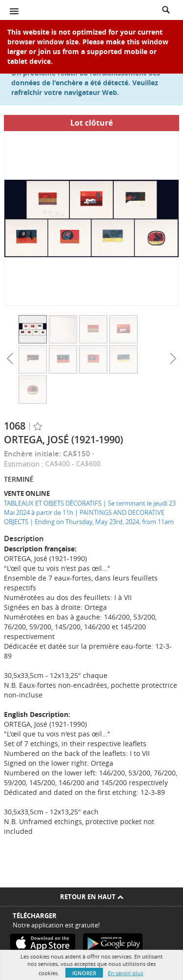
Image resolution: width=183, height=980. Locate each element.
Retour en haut (92, 897)
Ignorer (84, 973)
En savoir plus (125, 973)
